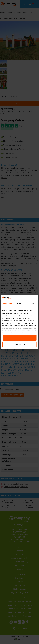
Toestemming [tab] (7, 303)
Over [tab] (32, 303)
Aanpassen (20, 344)
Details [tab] (20, 303)
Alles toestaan (20, 338)
